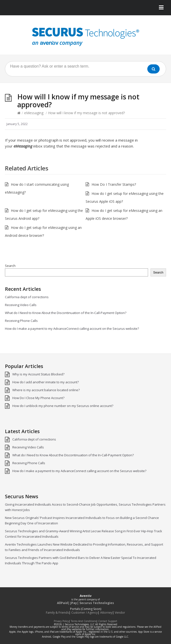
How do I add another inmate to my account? (46, 382)
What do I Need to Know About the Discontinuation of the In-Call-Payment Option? (66, 313)
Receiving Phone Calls (21, 321)
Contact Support (108, 621)
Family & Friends (57, 613)
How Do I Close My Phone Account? (38, 398)
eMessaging (34, 113)
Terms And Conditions (84, 621)
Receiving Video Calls (21, 305)
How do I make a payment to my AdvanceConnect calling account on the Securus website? (72, 329)
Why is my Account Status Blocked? (38, 374)
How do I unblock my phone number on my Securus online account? (63, 406)
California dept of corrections (27, 297)
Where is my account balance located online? (46, 390)
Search (10, 266)
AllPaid (62, 603)
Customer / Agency (85, 613)
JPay (74, 603)
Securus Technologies (97, 603)
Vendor (120, 613)
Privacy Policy (61, 621)
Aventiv (86, 596)
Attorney (106, 613)
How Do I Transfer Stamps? (114, 184)
